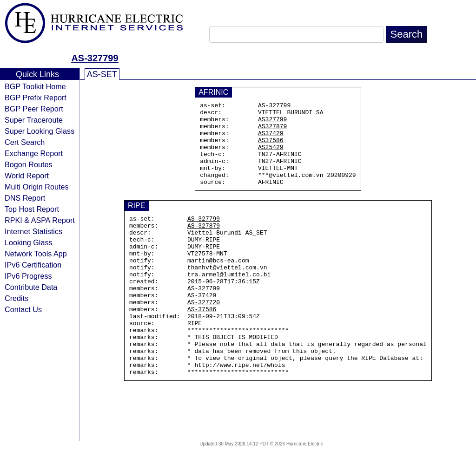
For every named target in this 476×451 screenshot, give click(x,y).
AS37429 (271, 140)
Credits (17, 298)
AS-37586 (202, 345)
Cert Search (25, 142)
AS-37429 (202, 328)
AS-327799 (95, 58)
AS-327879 (204, 245)
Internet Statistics (33, 231)
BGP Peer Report (34, 109)
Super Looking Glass (40, 131)
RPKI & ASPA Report (40, 220)
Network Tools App (36, 254)
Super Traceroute (34, 120)
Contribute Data (31, 287)
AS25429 (271, 157)
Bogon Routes (29, 164)
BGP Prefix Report (36, 98)
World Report (27, 176)
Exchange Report (34, 153)
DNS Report (25, 198)
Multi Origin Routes (37, 187)
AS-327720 (204, 337)
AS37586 (271, 148)
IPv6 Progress (28, 276)
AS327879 (272, 131)
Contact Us (23, 309)
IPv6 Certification (33, 265)
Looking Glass (29, 242)
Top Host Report (32, 209)
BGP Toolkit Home (35, 86)
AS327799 (272, 123)
